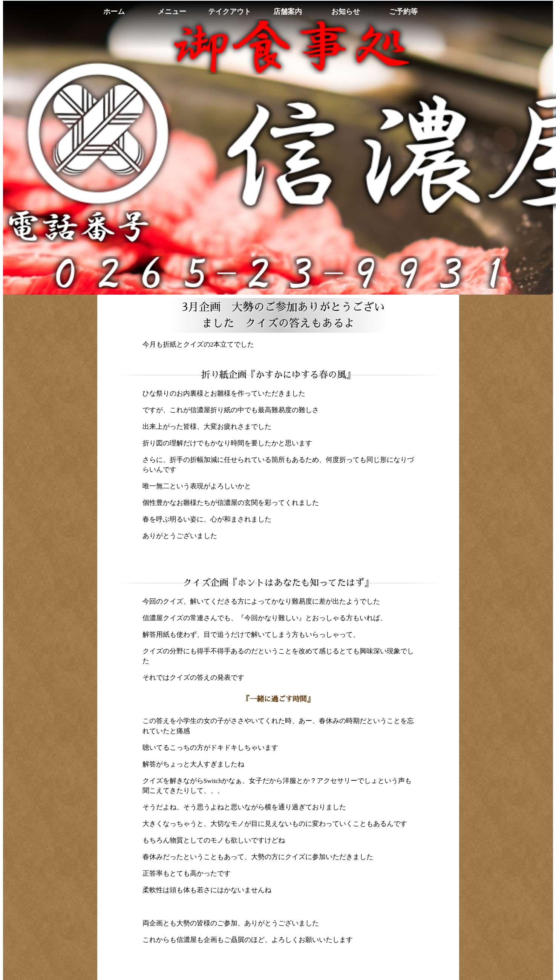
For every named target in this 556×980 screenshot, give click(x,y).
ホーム (114, 11)
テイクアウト (230, 11)
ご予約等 (403, 11)
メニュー (172, 11)
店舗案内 (288, 11)
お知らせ (346, 11)
